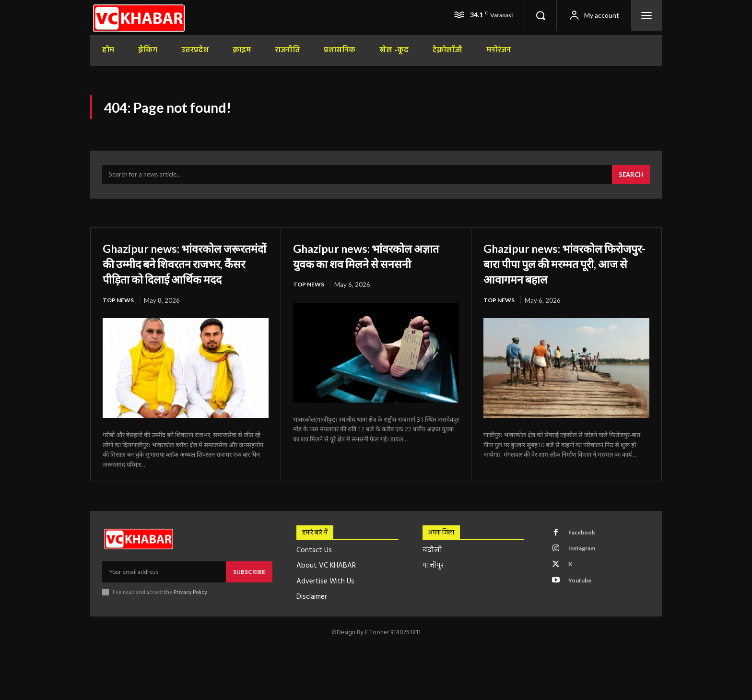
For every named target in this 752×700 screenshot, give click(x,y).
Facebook (585, 556)
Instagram (586, 573)
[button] (540, 15)
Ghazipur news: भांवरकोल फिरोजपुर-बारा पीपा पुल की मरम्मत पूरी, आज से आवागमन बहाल (566, 269)
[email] (164, 593)
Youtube (583, 609)
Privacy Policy (190, 613)
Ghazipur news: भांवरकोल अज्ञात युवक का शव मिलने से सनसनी (365, 269)
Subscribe (249, 593)
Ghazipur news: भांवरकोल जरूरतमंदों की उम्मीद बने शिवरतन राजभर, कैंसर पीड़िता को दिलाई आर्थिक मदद (184, 277)
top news (119, 321)
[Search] (629, 180)
